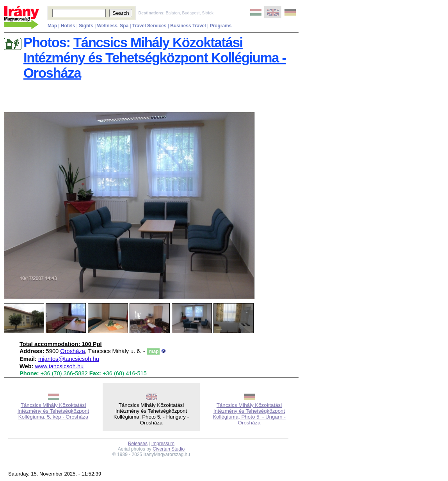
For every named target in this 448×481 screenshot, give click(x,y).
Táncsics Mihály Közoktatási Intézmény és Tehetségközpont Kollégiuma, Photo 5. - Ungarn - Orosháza (249, 414)
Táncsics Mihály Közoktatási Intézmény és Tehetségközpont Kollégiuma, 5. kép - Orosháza (53, 411)
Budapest (191, 13)
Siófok (208, 13)
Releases (138, 444)
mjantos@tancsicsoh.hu (69, 359)
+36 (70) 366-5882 (64, 373)
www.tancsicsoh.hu (60, 366)
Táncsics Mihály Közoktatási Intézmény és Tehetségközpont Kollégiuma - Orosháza (155, 58)
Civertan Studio (169, 449)
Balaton (172, 13)
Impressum (163, 444)
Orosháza (73, 351)
